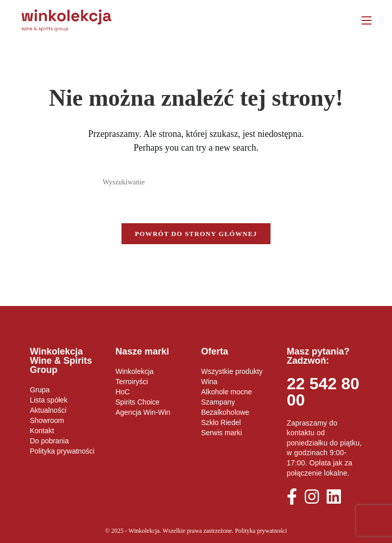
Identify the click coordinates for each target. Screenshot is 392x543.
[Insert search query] (196, 182)
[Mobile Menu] (363, 20)
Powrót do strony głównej (196, 234)
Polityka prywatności (261, 531)
